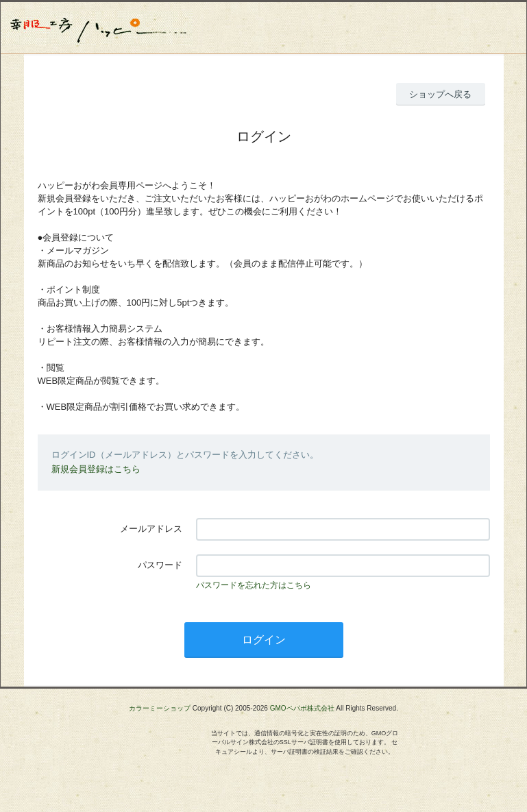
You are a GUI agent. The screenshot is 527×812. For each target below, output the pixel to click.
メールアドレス (151, 529)
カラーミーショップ (160, 708)
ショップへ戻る (440, 94)
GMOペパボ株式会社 (302, 708)
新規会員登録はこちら (96, 469)
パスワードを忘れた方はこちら (254, 585)
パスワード (160, 565)
